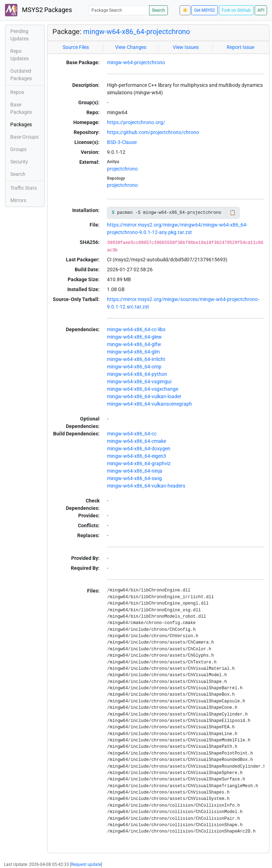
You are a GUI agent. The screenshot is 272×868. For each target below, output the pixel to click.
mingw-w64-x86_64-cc (132, 434)
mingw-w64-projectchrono (136, 62)
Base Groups (24, 137)
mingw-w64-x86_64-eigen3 (137, 456)
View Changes (131, 47)
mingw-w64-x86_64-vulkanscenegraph (149, 404)
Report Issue (240, 47)
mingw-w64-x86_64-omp (134, 367)
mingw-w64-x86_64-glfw (134, 344)
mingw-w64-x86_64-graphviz (139, 463)
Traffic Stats (24, 188)
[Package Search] (119, 10)
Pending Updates (19, 35)
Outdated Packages (21, 75)
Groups (18, 149)
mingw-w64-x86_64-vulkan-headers (146, 486)
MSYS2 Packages (38, 10)
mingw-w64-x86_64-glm (133, 352)
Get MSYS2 (205, 10)
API (261, 10)
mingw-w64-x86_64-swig (134, 478)
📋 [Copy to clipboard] (233, 212)
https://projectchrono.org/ (136, 122)
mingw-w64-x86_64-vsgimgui (139, 382)
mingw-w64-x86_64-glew (134, 337)
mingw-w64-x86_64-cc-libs (136, 329)
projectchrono (122, 169)
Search (158, 10)
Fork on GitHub (236, 10)
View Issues (186, 47)
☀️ (185, 10)
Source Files (76, 47)
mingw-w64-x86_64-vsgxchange (143, 389)
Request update (86, 864)
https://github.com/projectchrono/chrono (153, 132)
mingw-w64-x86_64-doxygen (139, 449)
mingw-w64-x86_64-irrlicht (136, 359)
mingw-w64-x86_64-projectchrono (137, 32)
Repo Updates (19, 55)
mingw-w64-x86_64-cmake (137, 441)
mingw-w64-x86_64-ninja (135, 471)
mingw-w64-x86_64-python (137, 374)
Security (19, 162)
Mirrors (18, 200)
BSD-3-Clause (122, 142)
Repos (17, 92)
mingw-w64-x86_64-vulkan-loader (144, 396)
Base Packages (21, 108)
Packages (21, 124)
